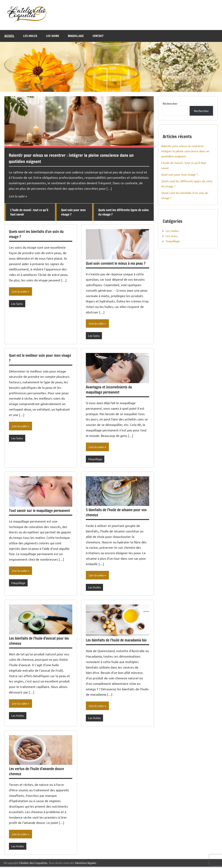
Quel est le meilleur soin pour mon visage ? (40, 358)
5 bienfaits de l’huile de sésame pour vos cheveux (116, 513)
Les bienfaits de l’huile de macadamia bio (116, 641)
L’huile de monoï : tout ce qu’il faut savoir (29, 212)
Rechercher (170, 103)
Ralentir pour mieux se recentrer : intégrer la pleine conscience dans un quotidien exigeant (74, 158)
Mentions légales (86, 864)
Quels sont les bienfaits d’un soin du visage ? (36, 234)
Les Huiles (30, 36)
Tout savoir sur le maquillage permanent (39, 511)
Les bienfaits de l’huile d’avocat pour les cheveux (39, 642)
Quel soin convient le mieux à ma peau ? (116, 263)
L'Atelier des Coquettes (33, 864)
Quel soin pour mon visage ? (73, 212)
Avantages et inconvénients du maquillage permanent (109, 390)
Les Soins (53, 36)
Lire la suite (17, 196)
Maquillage (76, 36)
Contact (98, 36)
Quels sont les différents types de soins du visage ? (124, 212)
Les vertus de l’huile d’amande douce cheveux (36, 772)
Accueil (9, 36)
